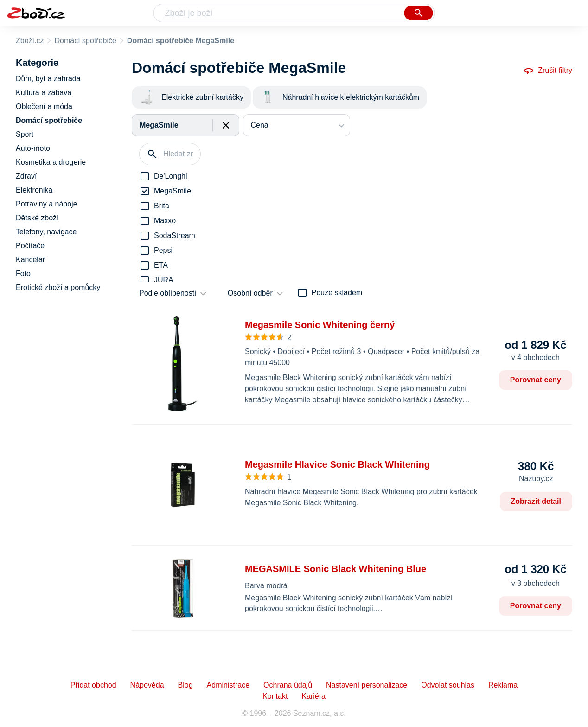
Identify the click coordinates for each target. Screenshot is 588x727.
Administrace (228, 685)
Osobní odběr (250, 293)
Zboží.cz (30, 41)
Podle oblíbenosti (168, 293)
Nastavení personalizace (367, 685)
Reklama (503, 685)
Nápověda (147, 685)
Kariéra (313, 696)
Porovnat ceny (536, 380)
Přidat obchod (93, 685)
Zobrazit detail (536, 501)
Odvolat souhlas (448, 685)
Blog (185, 685)
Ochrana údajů (288, 685)
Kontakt (275, 696)
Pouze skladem (337, 293)
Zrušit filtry (548, 71)
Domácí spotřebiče (85, 41)
